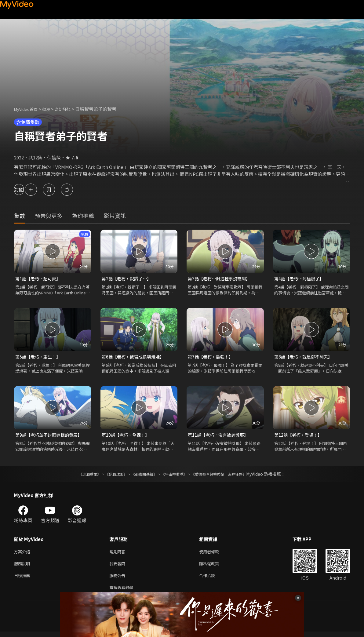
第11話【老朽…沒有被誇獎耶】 (220, 436)
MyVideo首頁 (28, 109)
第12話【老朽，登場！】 (300, 436)
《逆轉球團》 (109, 476)
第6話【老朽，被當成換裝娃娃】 (135, 357)
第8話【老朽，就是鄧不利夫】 (305, 357)
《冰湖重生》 (79, 476)
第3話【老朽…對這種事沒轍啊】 (221, 279)
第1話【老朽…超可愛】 (39, 279)
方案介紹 (23, 554)
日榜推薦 (23, 579)
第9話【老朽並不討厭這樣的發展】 (51, 436)
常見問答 (118, 554)
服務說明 (23, 567)
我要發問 (118, 567)
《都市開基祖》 (141, 476)
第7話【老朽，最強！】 (212, 357)
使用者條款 (214, 554)
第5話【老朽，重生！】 (39, 357)
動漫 (51, 109)
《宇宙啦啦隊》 (175, 476)
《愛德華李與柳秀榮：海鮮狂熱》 (227, 476)
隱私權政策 (214, 567)
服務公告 (118, 579)
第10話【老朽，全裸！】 (127, 436)
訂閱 (26, 189)
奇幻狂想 (69, 109)
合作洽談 (212, 579)
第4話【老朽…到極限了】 (301, 279)
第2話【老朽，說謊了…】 (128, 279)
